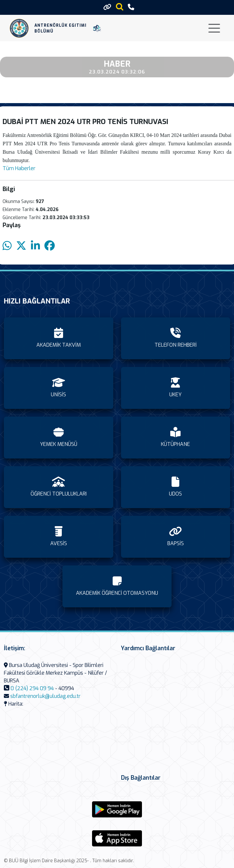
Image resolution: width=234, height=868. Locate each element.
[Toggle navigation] (214, 28)
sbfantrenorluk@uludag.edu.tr (45, 696)
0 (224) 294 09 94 (32, 688)
